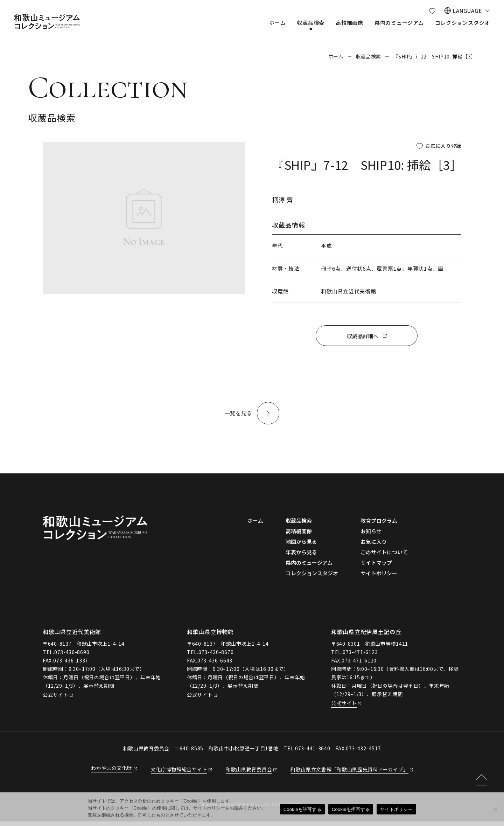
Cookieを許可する (302, 809)
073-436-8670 (216, 657)
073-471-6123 (360, 657)
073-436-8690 (72, 657)
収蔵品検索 (369, 56)
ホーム (336, 56)
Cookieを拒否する (351, 809)
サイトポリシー (396, 809)
